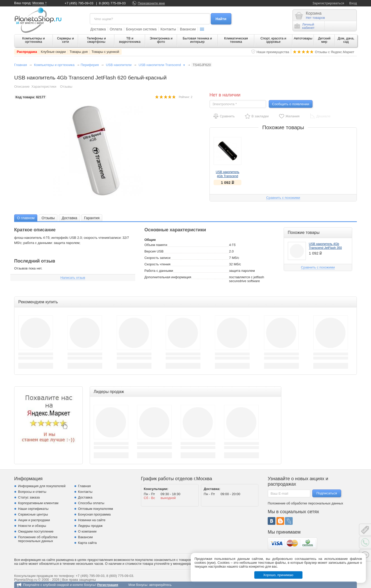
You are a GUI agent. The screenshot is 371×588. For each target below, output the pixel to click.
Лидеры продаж (90, 526)
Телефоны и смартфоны (96, 40)
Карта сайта (87, 543)
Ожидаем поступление (36, 531)
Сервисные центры (33, 514)
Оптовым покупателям (96, 509)
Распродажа (27, 52)
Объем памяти (156, 245)
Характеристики (44, 87)
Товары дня (79, 52)
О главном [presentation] (26, 218)
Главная (20, 65)
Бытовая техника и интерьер (197, 40)
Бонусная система (141, 29)
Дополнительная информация (168, 277)
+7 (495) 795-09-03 (79, 3)
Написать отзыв (73, 278)
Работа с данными (159, 271)
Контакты (168, 29)
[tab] (26, 218)
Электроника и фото (161, 40)
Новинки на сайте (92, 520)
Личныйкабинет (305, 26)
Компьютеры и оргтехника (33, 40)
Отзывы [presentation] (48, 218)
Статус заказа (29, 497)
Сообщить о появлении (291, 104)
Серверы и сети (65, 40)
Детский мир (324, 40)
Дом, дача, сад (346, 40)
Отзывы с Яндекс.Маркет (335, 52)
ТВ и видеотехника (130, 40)
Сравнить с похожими (283, 198)
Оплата (116, 29)
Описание (22, 87)
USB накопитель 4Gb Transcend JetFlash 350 (227, 176)
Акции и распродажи (34, 520)
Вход (353, 3)
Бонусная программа (94, 514)
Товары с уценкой (105, 52)
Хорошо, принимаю (278, 575)
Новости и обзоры (32, 526)
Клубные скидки (53, 52)
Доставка (98, 29)
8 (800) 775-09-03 (112, 3)
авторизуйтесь (160, 585)
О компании (87, 531)
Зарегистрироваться (328, 3)
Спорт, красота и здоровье (273, 40)
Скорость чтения (157, 264)
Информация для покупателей (42, 486)
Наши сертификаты (33, 509)
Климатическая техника (236, 40)
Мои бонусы (138, 585)
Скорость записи (157, 258)
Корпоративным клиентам (38, 503)
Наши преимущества (273, 52)
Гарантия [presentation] (92, 218)
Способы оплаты (91, 503)
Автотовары (303, 38)
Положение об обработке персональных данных (38, 539)
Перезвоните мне (151, 3)
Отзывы (66, 87)
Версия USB (154, 251)
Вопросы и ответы (32, 492)
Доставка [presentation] (69, 218)
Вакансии (188, 29)
